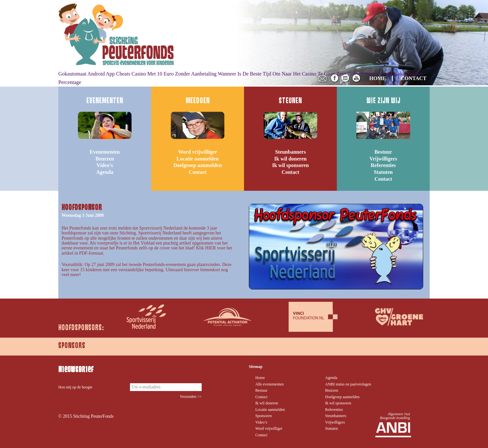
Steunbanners (290, 152)
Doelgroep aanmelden (198, 165)
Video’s (105, 165)
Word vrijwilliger (198, 152)
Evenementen (105, 152)
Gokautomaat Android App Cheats (94, 74)
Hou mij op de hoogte (75, 387)
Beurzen (105, 159)
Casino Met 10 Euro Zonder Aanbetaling (174, 74)
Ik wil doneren (290, 159)
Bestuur (383, 152)
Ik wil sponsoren (290, 165)
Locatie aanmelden (198, 159)
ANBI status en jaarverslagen (348, 384)
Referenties (383, 165)
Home (260, 378)
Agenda (105, 172)
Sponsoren (264, 416)
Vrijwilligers (383, 159)
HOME (378, 78)
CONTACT (414, 78)
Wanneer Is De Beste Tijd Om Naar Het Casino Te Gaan (276, 74)
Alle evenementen (270, 384)
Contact (197, 172)
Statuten (383, 172)
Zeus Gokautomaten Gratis (364, 74)
